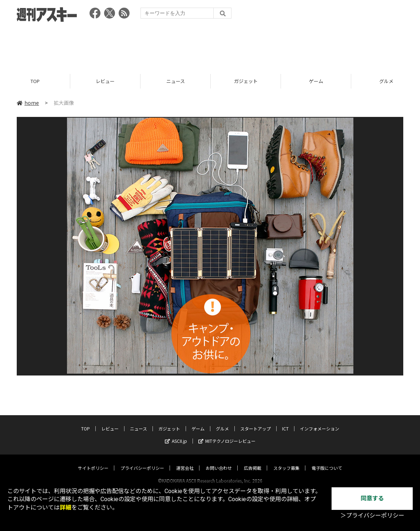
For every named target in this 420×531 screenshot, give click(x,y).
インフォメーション (320, 422)
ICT (285, 422)
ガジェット (246, 81)
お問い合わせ (219, 461)
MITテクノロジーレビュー (227, 434)
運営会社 (185, 461)
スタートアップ (255, 422)
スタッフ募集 (286, 461)
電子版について (327, 461)
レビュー (105, 81)
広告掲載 (253, 461)
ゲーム (316, 81)
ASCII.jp (176, 434)
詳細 (66, 508)
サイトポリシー (93, 461)
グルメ (222, 422)
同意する (372, 498)
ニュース (176, 81)
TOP (35, 81)
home (28, 103)
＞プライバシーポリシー (372, 516)
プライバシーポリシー (142, 461)
